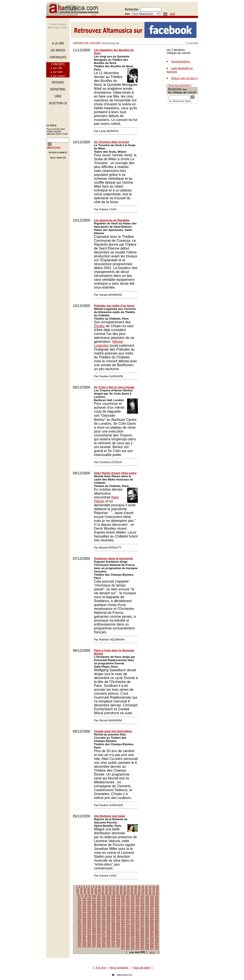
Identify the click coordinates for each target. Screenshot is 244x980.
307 (109, 925)
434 (147, 941)
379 (128, 934)
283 (157, 920)
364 (137, 932)
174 (123, 906)
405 (89, 939)
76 (89, 894)
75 (85, 894)
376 (113, 934)
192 (128, 908)
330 (137, 927)
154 (109, 903)
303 (89, 925)
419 (157, 939)
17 (125, 886)
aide (173, 14)
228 (137, 913)
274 (113, 920)
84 (117, 894)
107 (128, 896)
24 (150, 886)
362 (128, 932)
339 (99, 929)
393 (113, 937)
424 (99, 941)
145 (147, 901)
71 (154, 891)
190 (118, 908)
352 (79, 932)
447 (128, 944)
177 (137, 906)
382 (142, 934)
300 (157, 922)
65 (132, 891)
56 (99, 891)
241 (118, 915)
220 (99, 913)
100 (94, 896)
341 (109, 929)
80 (103, 894)
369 (79, 934)
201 (89, 910)
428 (118, 941)
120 (109, 898)
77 (92, 894)
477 (152, 948)
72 (157, 891)
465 (133, 946)
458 (99, 946)
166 (84, 906)
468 (147, 946)
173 (118, 906)
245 (137, 915)
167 (89, 906)
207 (118, 910)
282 (152, 920)
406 (94, 939)
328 (128, 927)
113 (157, 896)
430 (128, 941)
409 (109, 939)
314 (142, 925)
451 (147, 944)
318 (79, 927)
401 (152, 937)
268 (84, 920)
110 (142, 896)
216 (79, 913)
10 (99, 886)
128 (147, 898)
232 (157, 913)
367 (152, 932)
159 (133, 903)
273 (109, 920)
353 (84, 932)
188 (109, 908)
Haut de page (142, 968)
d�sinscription (54, 147)
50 (78, 891)
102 (104, 896)
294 (128, 922)
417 (147, 939)
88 (132, 894)
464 (128, 946)
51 (81, 891)
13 (110, 886)
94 (154, 894)
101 (99, 896)
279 (137, 920)
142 (133, 901)
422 (89, 941)
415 (137, 939)
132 (84, 901)
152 (99, 903)
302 (84, 925)
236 (94, 915)
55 (96, 891)
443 (109, 944)
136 (104, 901)
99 (90, 896)
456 (89, 946)
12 (107, 886)
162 (147, 903)
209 (128, 910)
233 (79, 915)
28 (81, 889)
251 (84, 917)
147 (157, 901)
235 (89, 915)
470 (157, 946)
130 (157, 898)
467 (142, 946)
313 (137, 925)
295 (133, 922)
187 (104, 908)
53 (89, 891)
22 (143, 886)
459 (104, 946)
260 (128, 917)
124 (128, 898)
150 (89, 903)
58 (107, 891)
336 (84, 929)
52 (85, 891)
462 (118, 946)
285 (84, 922)
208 (123, 910)
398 (137, 937)
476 (147, 948)
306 (104, 925)
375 (109, 934)
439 (89, 944)
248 (152, 915)
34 (103, 889)
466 (137, 946)
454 (79, 946)
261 (133, 917)
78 (96, 894)
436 (157, 941)
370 (84, 934)
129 (152, 898)
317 (157, 925)
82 (110, 894)
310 (123, 925)
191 (123, 908)
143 (137, 901)
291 (113, 922)
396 (128, 937)
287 (94, 922)
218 (89, 913)
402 (157, 937)
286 (89, 922)
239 (109, 915)
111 (147, 896)
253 (94, 917)
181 (157, 906)
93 (150, 894)
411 (118, 939)
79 (99, 894)
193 (133, 908)
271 (99, 920)
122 (118, 898)
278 (133, 920)
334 (157, 927)
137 (109, 901)
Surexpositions (181, 61)
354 (89, 932)
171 (109, 906)
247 (147, 915)
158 (128, 903)
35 (107, 889)
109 (137, 896)
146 (152, 901)
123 (123, 898)
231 (152, 913)
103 (109, 896)
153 (104, 903)
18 (128, 886)
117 (94, 898)
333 (152, 927)
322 (99, 927)
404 (84, 939)
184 (89, 908)
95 (157, 894)
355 (94, 932)
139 (118, 901)
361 (123, 932)
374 (104, 934)
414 (133, 939)
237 (99, 915)
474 (137, 948)
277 (128, 920)
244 (133, 915)
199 (79, 910)
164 (157, 903)
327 (123, 927)
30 (89, 889)
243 (128, 915)
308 (113, 925)
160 (137, 903)
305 (99, 925)
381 (137, 934)
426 (109, 941)
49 (157, 889)
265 (152, 917)
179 (147, 906)
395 (123, 937)
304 (94, 925)
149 (84, 903)
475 (142, 948)
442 (104, 944)
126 (137, 898)
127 (142, 898)
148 (79, 903)
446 (123, 944)
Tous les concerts (179, 85)
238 (104, 915)
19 (132, 886)
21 (139, 886)
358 (109, 932)
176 (133, 906)
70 (150, 891)
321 (94, 927)
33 (99, 889)
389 (94, 937)
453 (157, 944)
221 (104, 913)
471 (123, 948)
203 (99, 910)
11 (103, 886)
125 (133, 898)
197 (152, 908)
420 (79, 941)
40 (125, 889)
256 (109, 917)
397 (133, 937)
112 (152, 896)
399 (142, 937)
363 (133, 932)
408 (104, 939)
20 (135, 886)
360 (118, 932)
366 (147, 932)
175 (128, 906)
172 (113, 906)
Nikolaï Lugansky (108, 344)
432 (137, 941)
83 (114, 894)
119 (104, 898)
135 (99, 901)
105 (118, 896)
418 (152, 939)
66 (135, 891)
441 (99, 944)
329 (133, 927)
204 (104, 910)
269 (89, 920)
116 (89, 898)
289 (104, 922)
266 (157, 917)
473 (133, 948)
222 (109, 913)
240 (113, 915)
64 (128, 891)
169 (99, 906)
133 (89, 901)
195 (142, 908)
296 (137, 922)
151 (94, 903)
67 (139, 891)
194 (137, 908)
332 (147, 927)
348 (142, 929)
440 (94, 944)
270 (94, 920)
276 (123, 920)
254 (99, 917)
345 (128, 929)
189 (113, 908)
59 (110, 891)
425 (104, 941)
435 (152, 941)
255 (104, 917)
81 (107, 894)
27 (78, 889)
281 (147, 920)
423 (94, 941)
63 (125, 891)
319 (84, 927)
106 (123, 896)
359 (113, 932)
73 (78, 894)
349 (147, 929)
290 (109, 922)
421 (84, 941)
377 (118, 934)
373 (99, 934)
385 (157, 934)
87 (128, 894)
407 (99, 939)
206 (113, 910)
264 (147, 917)
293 (123, 922)
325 (113, 927)
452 (152, 944)
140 (123, 901)
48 (154, 889)
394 (118, 937)
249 (157, 915)
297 (142, 922)
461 (113, 946)
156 (118, 903)
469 (152, 946)
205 (109, 910)
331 (142, 927)
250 (79, 917)
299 (152, 922)
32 (96, 889)
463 (123, 946)
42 (132, 889)
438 (84, 944)
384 (152, 934)
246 (142, 915)
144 (142, 901)
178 (142, 906)
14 (114, 886)
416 (142, 939)
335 (79, 929)
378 (123, 934)
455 (84, 946)
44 (139, 889)
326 (118, 927)
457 (94, 946)
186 (99, 908)
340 (104, 929)
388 (89, 937)
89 (135, 894)
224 (118, 913)
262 (137, 917)
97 (83, 896)
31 (92, 889)
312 (133, 925)
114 (79, 898)
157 (123, 903)
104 (113, 896)
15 (117, 886)
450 (142, 944)
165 (79, 906)
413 (128, 939)
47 (150, 889)
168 (94, 906)
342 (113, 929)
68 (143, 891)
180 (152, 906)
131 (79, 901)
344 (123, 929)
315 (147, 925)
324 (109, 927)
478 (157, 948)
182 (79, 908)
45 (143, 889)
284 (79, 922)
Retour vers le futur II (184, 78)
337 (89, 929)
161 (142, 903)
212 (142, 910)
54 (92, 891)
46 (147, 889)
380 (133, 934)
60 (114, 891)
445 (118, 944)
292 (118, 922)
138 (113, 901)
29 (85, 889)
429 (123, 941)
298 (147, 922)
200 (84, 910)
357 (104, 932)
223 (113, 913)
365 (142, 932)
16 (121, 886)
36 (110, 889)
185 (94, 908)
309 (118, 925)
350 (152, 929)
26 (157, 886)
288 (99, 922)
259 (123, 917)
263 (142, 917)
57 (103, 891)
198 (157, 908)
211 (137, 910)
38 (117, 889)
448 (133, 944)
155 (113, 903)
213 (147, 910)
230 (147, 913)
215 (157, 910)
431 (133, 941)
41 (128, 889)
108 (133, 896)
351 (157, 929)
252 (89, 917)
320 (89, 927)
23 (147, 886)
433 (142, 941)
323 (104, 927)
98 (86, 896)
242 (123, 915)
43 (135, 889)
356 (99, 932)
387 (84, 937)
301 (79, 925)
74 (81, 894)
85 (121, 894)
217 (84, 913)
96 (79, 896)
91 (143, 894)
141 (128, 901)
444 (113, 944)
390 (99, 937)
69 (147, 891)
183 (84, 908)
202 (94, 910)
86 (125, 894)
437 (79, 944)
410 (113, 939)
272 (104, 920)
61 (117, 891)
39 (121, 889)
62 (121, 891)
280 (142, 920)
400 (147, 937)
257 (113, 917)
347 (137, 929)
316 (152, 925)
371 (89, 934)
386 (79, 937)
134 (94, 901)
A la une (101, 968)
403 (79, 939)
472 (128, 948)
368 (157, 932)
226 (128, 913)
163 (152, 903)
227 (133, 913)
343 (118, 929)
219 (94, 913)
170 (104, 906)
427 (113, 941)
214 (152, 910)
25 (154, 886)
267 (79, 920)
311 (128, 925)
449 (137, 944)
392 (109, 937)
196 (147, 908)
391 (104, 937)
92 (147, 894)
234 (84, 915)
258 (118, 917)
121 (113, 898)
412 (123, 939)
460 (109, 946)
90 (139, 894)
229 (142, 913)
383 (147, 934)
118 (99, 898)
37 (114, 889)
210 (133, 910)
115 (84, 898)
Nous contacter (119, 968)
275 (118, 920)
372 (94, 934)
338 (94, 929)
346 (133, 929)
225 (123, 913)
